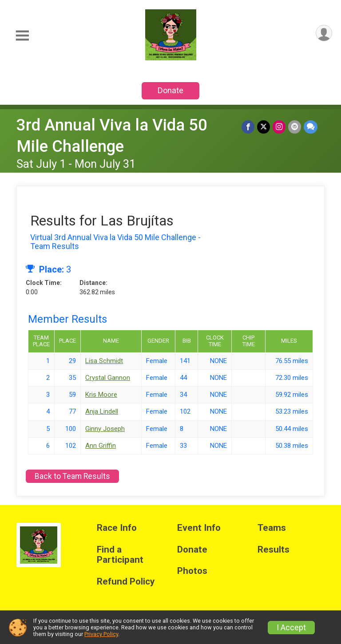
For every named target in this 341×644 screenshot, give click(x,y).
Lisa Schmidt (104, 361)
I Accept (291, 628)
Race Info (117, 528)
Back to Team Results (72, 476)
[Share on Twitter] (264, 127)
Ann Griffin (101, 446)
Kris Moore (101, 395)
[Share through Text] (311, 127)
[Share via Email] (295, 127)
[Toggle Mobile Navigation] (22, 36)
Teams (272, 528)
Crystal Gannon (108, 378)
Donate (170, 90)
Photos (192, 571)
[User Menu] (324, 33)
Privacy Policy (101, 634)
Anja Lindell (102, 411)
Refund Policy (126, 582)
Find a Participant (120, 555)
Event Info (199, 528)
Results (274, 550)
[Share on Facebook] (248, 127)
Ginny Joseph (105, 429)
